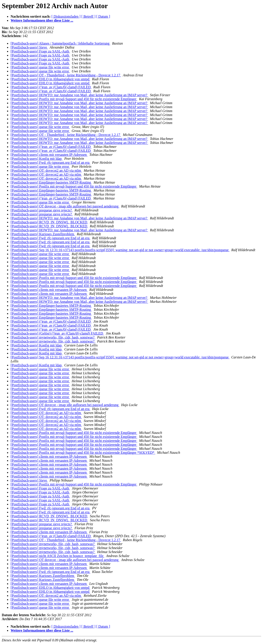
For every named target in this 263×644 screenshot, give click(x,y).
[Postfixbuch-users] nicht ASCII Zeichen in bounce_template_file (57, 556)
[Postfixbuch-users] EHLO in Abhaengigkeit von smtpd (50, 79)
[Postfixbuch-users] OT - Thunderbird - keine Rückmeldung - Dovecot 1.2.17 (66, 75)
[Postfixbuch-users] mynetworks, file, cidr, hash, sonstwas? (53, 337)
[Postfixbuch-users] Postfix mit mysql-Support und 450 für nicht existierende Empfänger (74, 99)
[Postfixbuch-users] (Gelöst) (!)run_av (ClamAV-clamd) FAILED (57, 333)
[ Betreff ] (88, 16)
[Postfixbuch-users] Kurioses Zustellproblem (43, 234)
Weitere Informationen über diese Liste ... (42, 20)
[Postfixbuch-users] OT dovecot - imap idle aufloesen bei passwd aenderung (65, 206)
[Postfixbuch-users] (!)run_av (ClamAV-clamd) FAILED (51, 87)
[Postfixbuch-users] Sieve (29, 47)
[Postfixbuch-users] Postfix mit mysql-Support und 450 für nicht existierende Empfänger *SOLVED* (83, 453)
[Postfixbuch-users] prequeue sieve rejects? (42, 210)
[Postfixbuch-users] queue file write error (40, 67)
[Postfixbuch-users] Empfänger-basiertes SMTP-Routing (51, 182)
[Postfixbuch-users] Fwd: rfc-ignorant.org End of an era (50, 163)
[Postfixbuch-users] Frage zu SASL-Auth (40, 51)
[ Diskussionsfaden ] (66, 16)
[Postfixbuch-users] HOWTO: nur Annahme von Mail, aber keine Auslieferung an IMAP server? (79, 95)
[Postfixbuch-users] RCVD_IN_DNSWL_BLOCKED (49, 222)
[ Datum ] (103, 16)
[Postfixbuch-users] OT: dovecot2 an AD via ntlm (46, 170)
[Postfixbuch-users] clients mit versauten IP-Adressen (49, 155)
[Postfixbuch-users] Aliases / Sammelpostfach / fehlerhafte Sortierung (60, 43)
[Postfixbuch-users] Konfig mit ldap (37, 159)
